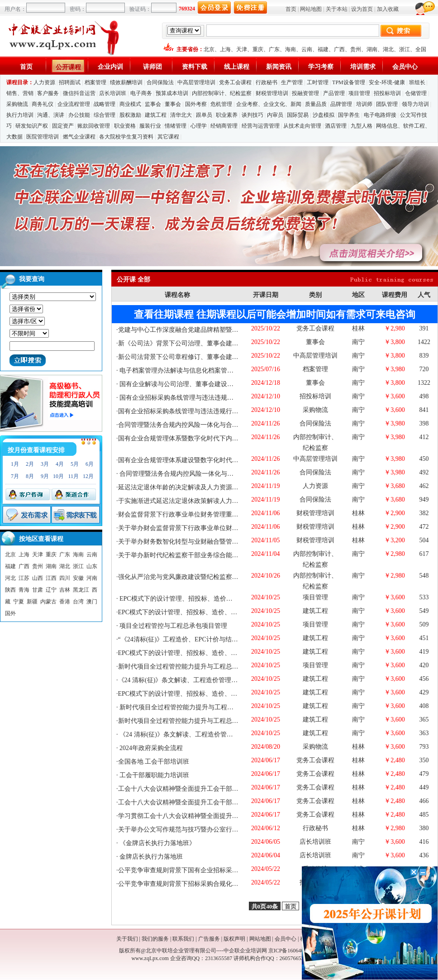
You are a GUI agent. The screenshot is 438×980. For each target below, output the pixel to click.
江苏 (24, 578)
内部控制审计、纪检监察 (222, 93)
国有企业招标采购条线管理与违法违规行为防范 (186, 398)
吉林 (65, 590)
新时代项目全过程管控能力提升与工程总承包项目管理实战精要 (208, 707)
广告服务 (209, 939)
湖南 (372, 49)
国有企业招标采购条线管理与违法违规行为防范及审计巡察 (200, 411)
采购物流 (18, 104)
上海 (225, 49)
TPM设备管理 (349, 82)
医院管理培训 (43, 137)
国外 (10, 613)
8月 (30, 476)
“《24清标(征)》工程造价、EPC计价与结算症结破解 (191, 639)
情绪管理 (176, 126)
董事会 (173, 104)
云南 (307, 49)
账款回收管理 (94, 126)
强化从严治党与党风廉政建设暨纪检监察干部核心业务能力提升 (207, 577)
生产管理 (292, 82)
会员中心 (405, 67)
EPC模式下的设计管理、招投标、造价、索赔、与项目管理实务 (206, 694)
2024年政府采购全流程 (151, 748)
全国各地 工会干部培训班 (154, 762)
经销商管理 (224, 126)
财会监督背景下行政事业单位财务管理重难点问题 (188, 514)
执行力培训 (20, 115)
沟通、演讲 (51, 115)
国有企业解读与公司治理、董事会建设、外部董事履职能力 (201, 384)
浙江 (405, 49)
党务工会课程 (235, 82)
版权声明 (234, 939)
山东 (92, 566)
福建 (323, 49)
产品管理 (334, 93)
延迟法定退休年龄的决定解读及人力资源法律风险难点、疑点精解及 (213, 487)
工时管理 (318, 82)
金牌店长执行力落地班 (151, 857)
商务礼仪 (43, 104)
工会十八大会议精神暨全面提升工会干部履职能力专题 (194, 789)
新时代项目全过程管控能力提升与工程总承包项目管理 (194, 667)
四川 (65, 578)
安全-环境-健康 (387, 82)
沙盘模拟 (324, 115)
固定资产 (63, 126)
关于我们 (127, 939)
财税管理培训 (272, 93)
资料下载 (195, 67)
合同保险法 (160, 82)
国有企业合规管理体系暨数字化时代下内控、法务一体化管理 (204, 438)
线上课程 (237, 67)
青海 (24, 590)
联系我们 (183, 939)
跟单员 (204, 115)
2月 (30, 464)
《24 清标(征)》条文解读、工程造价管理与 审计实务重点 (199, 734)
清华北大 (181, 115)
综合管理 (105, 115)
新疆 (32, 602)
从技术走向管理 (302, 126)
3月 (45, 464)
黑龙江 (81, 590)
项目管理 (359, 93)
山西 (38, 578)
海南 (290, 49)
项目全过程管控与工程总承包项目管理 (173, 626)
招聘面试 (70, 82)
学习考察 (321, 67)
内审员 (275, 115)
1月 (15, 464)
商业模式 (130, 104)
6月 (90, 464)
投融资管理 (305, 93)
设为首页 (362, 9)
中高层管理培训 (196, 82)
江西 (51, 578)
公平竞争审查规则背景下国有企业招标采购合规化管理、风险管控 (210, 870)
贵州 (356, 49)
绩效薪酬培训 (126, 82)
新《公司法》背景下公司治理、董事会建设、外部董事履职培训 (207, 343)
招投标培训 (387, 93)
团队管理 (387, 104)
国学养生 (349, 115)
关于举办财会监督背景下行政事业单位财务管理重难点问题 (200, 528)
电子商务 (141, 93)
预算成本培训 (172, 93)
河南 (92, 578)
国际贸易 (298, 115)
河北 (10, 578)
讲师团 (152, 67)
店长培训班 (113, 93)
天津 (242, 49)
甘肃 (38, 590)
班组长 (417, 82)
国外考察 (196, 104)
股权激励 (130, 115)
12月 (88, 476)
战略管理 (105, 104)
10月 (58, 476)
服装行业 (150, 126)
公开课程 (68, 67)
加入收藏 (388, 9)
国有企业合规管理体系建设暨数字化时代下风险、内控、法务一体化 (213, 460)
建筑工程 (156, 115)
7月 (15, 476)
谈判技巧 (252, 115)
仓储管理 (416, 93)
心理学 (199, 126)
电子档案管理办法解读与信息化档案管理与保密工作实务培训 (205, 370)
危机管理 (221, 104)
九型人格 (362, 126)
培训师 (364, 104)
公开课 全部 (133, 280)
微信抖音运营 (79, 93)
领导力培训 (415, 104)
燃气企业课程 (79, 137)
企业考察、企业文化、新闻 (269, 104)
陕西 (10, 590)
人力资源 (44, 82)
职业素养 (227, 115)
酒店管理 (336, 126)
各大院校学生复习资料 (126, 137)
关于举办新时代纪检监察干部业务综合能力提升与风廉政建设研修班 (213, 555)
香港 (65, 602)
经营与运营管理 (261, 126)
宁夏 (19, 602)
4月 (60, 464)
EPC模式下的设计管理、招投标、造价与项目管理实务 (194, 599)
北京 (209, 49)
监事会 (153, 104)
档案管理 (95, 82)
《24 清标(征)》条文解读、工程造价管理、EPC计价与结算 (200, 680)
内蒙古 (48, 602)
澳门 (92, 602)
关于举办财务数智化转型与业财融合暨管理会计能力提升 (197, 542)
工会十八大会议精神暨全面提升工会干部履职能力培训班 (197, 802)
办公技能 (79, 115)
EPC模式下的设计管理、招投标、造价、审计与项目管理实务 (203, 612)
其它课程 (168, 137)
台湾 (78, 602)
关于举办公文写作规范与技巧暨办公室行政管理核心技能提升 (204, 829)
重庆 (258, 49)
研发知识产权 (32, 126)
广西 (339, 49)
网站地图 (311, 9)
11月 (73, 476)
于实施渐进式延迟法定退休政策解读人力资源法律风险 (194, 501)
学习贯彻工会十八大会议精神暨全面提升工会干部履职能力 (200, 816)
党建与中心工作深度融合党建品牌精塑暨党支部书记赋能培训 (204, 330)
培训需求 (363, 67)
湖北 (388, 49)
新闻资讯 (279, 67)
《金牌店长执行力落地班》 (157, 843)
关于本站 (337, 9)
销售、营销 (20, 93)
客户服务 (48, 93)
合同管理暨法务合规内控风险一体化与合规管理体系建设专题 (204, 425)
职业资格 (125, 126)
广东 (274, 49)
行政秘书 (267, 82)
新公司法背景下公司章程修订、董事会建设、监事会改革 (197, 357)
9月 (45, 476)
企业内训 (110, 67)
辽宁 (51, 590)
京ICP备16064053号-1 (294, 951)
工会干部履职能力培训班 (154, 775)
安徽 (78, 578)
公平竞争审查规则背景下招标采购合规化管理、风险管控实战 (204, 884)
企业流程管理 (74, 104)
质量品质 (316, 104)
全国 (421, 49)
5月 (75, 464)
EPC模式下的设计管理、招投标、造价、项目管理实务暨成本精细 (209, 653)
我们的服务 (155, 939)
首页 (291, 9)
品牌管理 (341, 104)
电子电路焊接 (380, 115)
